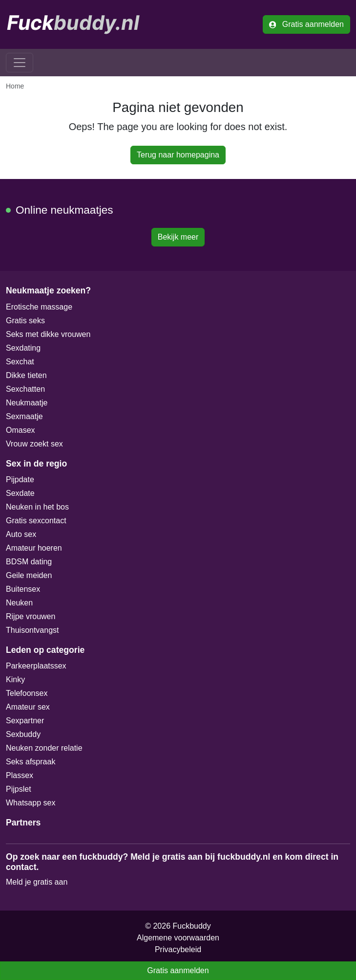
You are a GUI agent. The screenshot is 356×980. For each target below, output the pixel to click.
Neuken (19, 603)
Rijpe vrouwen (31, 616)
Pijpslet (19, 789)
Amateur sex (28, 707)
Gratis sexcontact (36, 521)
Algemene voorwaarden (178, 938)
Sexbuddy (23, 734)
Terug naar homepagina (178, 155)
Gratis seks (25, 321)
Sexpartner (25, 721)
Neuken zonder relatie (44, 748)
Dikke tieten (26, 375)
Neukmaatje (27, 403)
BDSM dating (29, 562)
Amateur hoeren (34, 548)
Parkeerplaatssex (36, 666)
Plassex (20, 775)
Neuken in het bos (37, 507)
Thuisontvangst (32, 630)
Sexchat (20, 362)
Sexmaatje (24, 416)
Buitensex (23, 589)
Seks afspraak (31, 762)
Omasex (21, 430)
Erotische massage (39, 307)
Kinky (15, 679)
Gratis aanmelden (306, 24)
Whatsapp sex (31, 803)
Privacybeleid (178, 949)
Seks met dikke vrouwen (48, 334)
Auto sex (21, 534)
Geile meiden (29, 575)
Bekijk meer (178, 237)
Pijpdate (20, 479)
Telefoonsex (27, 693)
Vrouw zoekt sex (34, 444)
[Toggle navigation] (20, 63)
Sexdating (23, 348)
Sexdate (20, 493)
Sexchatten (25, 389)
